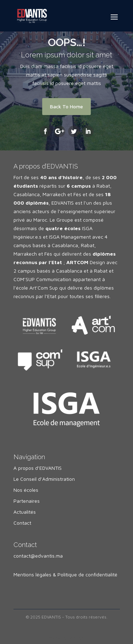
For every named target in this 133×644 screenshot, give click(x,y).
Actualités (25, 512)
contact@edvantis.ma (38, 556)
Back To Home (66, 106)
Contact (22, 523)
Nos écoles (26, 490)
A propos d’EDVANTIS (38, 468)
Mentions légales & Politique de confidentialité (65, 574)
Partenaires (27, 501)
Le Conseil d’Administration (44, 479)
